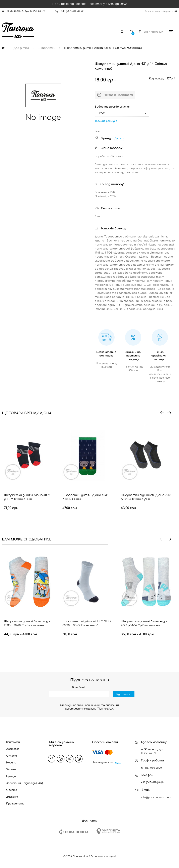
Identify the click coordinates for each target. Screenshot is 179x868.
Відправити (124, 694)
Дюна (119, 138)
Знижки (11, 769)
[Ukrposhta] (108, 831)
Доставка (13, 749)
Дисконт (12, 797)
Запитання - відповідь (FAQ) (24, 783)
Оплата (12, 756)
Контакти (13, 742)
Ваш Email (79, 687)
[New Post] (74, 832)
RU (175, 11)
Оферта (12, 790)
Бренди (11, 776)
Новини (11, 763)
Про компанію (15, 804)
